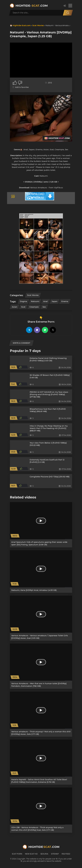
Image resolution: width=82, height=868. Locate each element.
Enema (65, 301)
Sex (44, 307)
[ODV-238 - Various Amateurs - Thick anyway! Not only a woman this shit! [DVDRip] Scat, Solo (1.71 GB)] (41, 810)
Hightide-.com (32, 6)
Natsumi (35, 301)
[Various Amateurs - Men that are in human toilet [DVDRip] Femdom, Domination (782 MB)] (41, 666)
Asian (15, 307)
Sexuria (44, 854)
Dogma (23, 301)
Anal (45, 301)
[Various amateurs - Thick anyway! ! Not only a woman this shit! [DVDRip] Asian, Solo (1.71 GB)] (41, 714)
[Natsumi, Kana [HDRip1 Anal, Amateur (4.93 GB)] (41, 571)
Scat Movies (38, 25)
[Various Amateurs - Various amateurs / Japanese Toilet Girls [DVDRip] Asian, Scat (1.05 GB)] (41, 618)
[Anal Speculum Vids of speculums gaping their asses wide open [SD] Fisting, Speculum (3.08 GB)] (41, 525)
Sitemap (55, 854)
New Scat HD (31, 854)
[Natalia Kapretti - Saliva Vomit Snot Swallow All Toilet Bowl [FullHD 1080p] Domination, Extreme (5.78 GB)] (41, 762)
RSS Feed (66, 854)
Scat (23, 307)
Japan (55, 301)
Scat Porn (17, 854)
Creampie (34, 307)
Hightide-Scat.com (22, 25)
